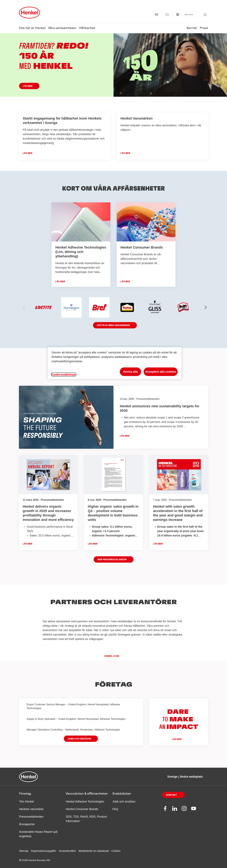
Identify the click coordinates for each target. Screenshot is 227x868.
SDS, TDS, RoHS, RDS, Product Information (86, 819)
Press (204, 28)
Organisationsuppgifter (44, 851)
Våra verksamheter (62, 28)
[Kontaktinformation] (157, 14)
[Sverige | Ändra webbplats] (178, 14)
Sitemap (24, 851)
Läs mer (28, 86)
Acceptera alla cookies (161, 372)
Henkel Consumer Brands (82, 809)
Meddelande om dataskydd (94, 851)
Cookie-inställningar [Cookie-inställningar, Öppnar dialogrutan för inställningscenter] (64, 374)
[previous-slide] (24, 307)
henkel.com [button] (112, 656)
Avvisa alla (130, 372)
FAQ (115, 809)
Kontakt (172, 795)
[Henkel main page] (29, 13)
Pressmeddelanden (31, 817)
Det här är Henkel (32, 28)
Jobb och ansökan (124, 802)
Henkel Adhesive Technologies (85, 802)
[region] (115, 363)
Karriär (192, 28)
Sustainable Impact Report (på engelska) (38, 834)
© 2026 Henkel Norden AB (35, 860)
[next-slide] (206, 307)
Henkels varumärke (31, 809)
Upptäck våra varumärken (113, 325)
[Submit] (205, 15)
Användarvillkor (67, 851)
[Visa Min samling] (167, 14)
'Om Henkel (26, 802)
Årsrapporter (27, 824)
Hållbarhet (87, 28)
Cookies (116, 851)
